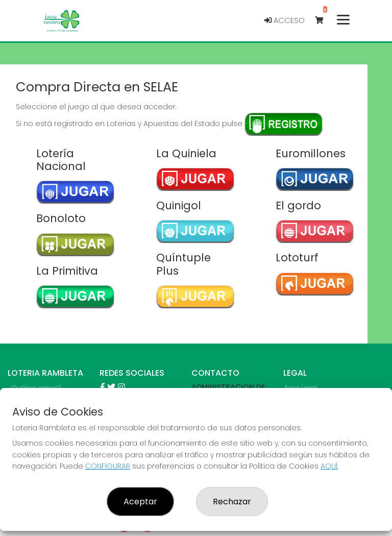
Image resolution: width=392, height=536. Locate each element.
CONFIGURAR (108, 466)
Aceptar (140, 502)
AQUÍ (329, 466)
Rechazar (232, 502)
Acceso (285, 20)
